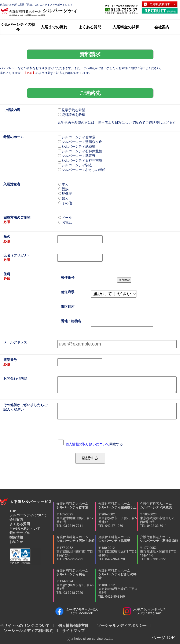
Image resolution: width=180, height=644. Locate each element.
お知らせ (16, 542)
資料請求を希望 (72, 115)
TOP (13, 511)
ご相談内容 (12, 110)
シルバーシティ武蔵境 (77, 146)
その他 (65, 203)
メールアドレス (15, 342)
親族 (63, 189)
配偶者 (65, 194)
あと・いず (25, 528)
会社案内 (16, 520)
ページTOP (163, 638)
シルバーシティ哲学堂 (77, 137)
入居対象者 (12, 184)
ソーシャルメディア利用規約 (29, 631)
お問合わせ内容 (15, 378)
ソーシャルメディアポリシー (122, 625)
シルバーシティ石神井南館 (80, 160)
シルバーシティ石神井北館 (80, 151)
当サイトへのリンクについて (27, 625)
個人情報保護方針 (73, 625)
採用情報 (16, 537)
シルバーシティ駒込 (75, 165)
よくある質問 (20, 524)
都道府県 (68, 292)
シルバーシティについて (28, 515)
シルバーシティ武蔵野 (77, 156)
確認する (90, 458)
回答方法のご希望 (17, 217)
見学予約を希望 (72, 110)
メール (65, 218)
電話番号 (10, 360)
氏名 (7, 237)
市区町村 (68, 307)
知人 (63, 198)
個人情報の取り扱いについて (87, 444)
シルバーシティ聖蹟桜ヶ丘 (80, 142)
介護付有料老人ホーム (76, 515)
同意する (94, 444)
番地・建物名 (71, 321)
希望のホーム (14, 137)
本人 (63, 184)
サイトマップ (71, 631)
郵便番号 (68, 278)
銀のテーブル (20, 533)
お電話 (65, 222)
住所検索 (124, 280)
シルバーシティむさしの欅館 (82, 170)
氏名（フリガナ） (17, 255)
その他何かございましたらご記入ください (25, 407)
